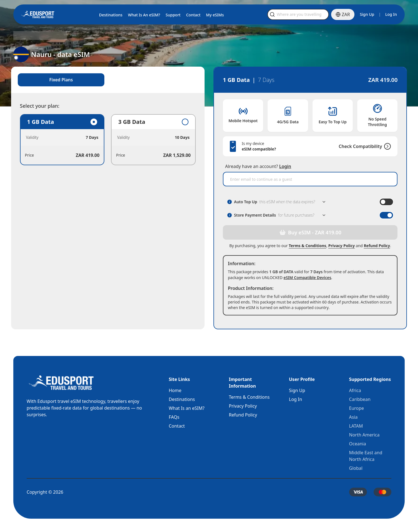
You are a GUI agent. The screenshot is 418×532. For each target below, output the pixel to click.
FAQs (174, 417)
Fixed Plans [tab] (63, 80)
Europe (357, 408)
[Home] (38, 14)
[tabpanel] (109, 140)
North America (364, 435)
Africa (355, 390)
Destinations (182, 399)
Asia (353, 417)
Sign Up (367, 14)
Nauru (57, 36)
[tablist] (109, 80)
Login (285, 166)
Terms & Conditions (306, 246)
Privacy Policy (340, 246)
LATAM (356, 426)
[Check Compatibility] (384, 146)
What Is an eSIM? (187, 408)
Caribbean (360, 399)
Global (356, 468)
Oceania (358, 444)
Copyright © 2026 (45, 492)
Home (175, 390)
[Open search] (312, 14)
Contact (177, 426)
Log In (391, 14)
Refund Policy (376, 246)
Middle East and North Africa (366, 456)
